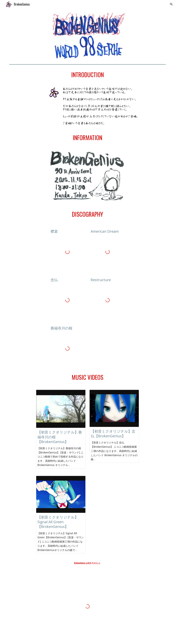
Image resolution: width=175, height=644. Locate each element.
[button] (171, 4)
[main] (87, 75)
